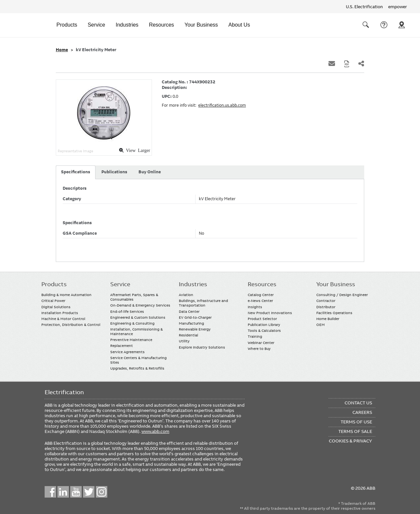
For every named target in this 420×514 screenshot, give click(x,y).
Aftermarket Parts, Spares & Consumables (134, 297)
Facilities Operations (334, 313)
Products (67, 25)
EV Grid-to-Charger (195, 317)
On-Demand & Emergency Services (140, 305)
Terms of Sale (355, 431)
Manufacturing (191, 323)
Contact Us (384, 25)
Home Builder (328, 319)
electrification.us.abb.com (222, 105)
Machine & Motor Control (63, 319)
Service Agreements (127, 352)
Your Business (201, 25)
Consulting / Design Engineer (342, 295)
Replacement (122, 346)
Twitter (89, 492)
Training (255, 336)
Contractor (326, 301)
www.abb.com (155, 431)
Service (96, 25)
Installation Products (60, 313)
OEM (321, 325)
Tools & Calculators (264, 331)
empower (398, 7)
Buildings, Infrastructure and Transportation (203, 303)
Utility (184, 341)
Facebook (50, 492)
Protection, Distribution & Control (71, 325)
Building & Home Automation (66, 295)
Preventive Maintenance (131, 340)
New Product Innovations (270, 313)
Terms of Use (356, 422)
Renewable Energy (195, 329)
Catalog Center (261, 295)
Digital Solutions (56, 307)
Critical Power (53, 301)
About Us (239, 25)
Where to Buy (259, 349)
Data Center (189, 311)
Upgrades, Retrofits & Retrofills (137, 368)
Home (62, 50)
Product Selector (262, 319)
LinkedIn (63, 492)
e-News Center (260, 301)
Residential (189, 335)
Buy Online (150, 172)
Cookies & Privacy (350, 441)
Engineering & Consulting (132, 323)
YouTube (76, 492)
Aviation (186, 295)
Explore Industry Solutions (202, 347)
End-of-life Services (127, 311)
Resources (161, 25)
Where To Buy (402, 25)
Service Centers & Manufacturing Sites (138, 360)
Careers (362, 412)
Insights (255, 307)
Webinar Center (261, 343)
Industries (127, 25)
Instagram (102, 492)
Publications (114, 172)
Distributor (326, 307)
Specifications (76, 172)
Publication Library (264, 325)
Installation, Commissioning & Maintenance (136, 332)
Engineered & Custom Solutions (138, 317)
